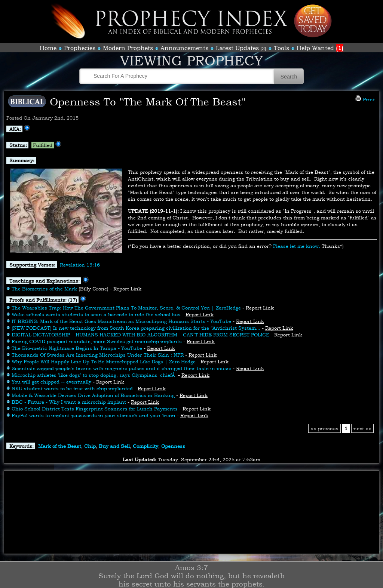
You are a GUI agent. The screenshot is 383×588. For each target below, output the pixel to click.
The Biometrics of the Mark (44, 289)
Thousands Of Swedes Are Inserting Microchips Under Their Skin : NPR (98, 355)
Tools (281, 48)
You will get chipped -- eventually (51, 382)
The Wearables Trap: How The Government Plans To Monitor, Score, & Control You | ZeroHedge (126, 308)
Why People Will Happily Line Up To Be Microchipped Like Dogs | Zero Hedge (104, 361)
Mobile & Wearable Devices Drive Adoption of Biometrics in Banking (93, 395)
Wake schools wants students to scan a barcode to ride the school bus (96, 314)
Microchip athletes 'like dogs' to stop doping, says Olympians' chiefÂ (94, 375)
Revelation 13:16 (80, 265)
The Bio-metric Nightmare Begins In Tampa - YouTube (77, 348)
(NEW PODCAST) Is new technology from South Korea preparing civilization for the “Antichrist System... (136, 328)
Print (365, 99)
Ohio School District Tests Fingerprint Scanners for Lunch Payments (95, 409)
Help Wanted (320, 48)
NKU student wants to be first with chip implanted (72, 388)
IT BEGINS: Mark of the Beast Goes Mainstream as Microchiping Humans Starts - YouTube (121, 321)
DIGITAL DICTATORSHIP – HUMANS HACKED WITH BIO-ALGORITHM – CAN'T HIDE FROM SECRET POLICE (140, 335)
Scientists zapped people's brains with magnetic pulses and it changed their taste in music (121, 368)
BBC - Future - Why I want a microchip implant (69, 402)
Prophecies (80, 48)
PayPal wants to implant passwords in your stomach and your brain (94, 415)
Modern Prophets (128, 48)
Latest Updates (237, 48)
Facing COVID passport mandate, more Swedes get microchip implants (97, 341)
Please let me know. (297, 246)
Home (48, 48)
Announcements (184, 48)
